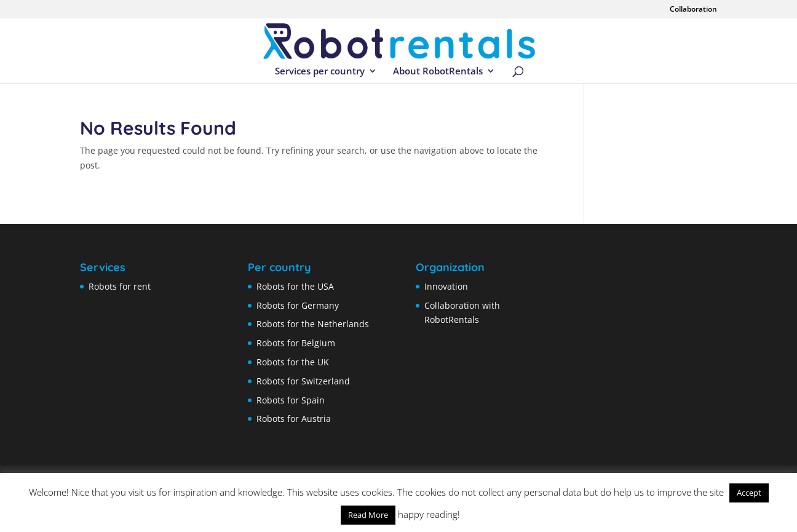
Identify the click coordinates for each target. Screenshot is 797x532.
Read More (368, 515)
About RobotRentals (438, 72)
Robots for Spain (291, 400)
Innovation (446, 286)
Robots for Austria (294, 419)
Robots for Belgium (296, 343)
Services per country (320, 72)
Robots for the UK (293, 362)
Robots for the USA (295, 286)
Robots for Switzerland (303, 381)
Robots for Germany (298, 305)
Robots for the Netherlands (313, 324)
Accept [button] (749, 493)
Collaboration (693, 10)
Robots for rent (120, 286)
